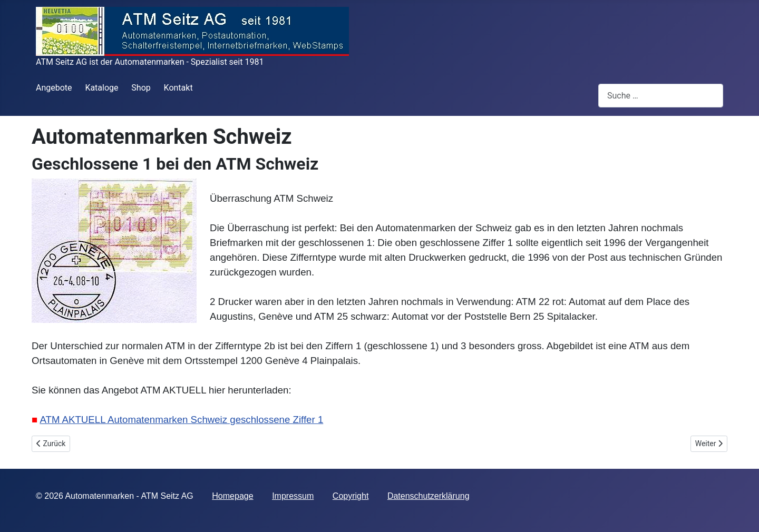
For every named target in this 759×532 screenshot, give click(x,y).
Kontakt (178, 88)
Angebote (54, 88)
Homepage (232, 496)
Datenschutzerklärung (429, 496)
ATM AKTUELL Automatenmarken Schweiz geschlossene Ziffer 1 (181, 420)
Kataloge (101, 88)
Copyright (351, 496)
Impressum (293, 496)
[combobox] (661, 96)
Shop (141, 88)
